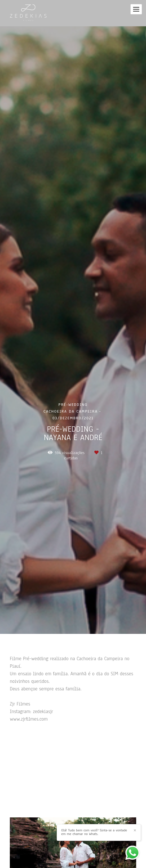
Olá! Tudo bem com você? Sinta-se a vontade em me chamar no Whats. (94, 832)
